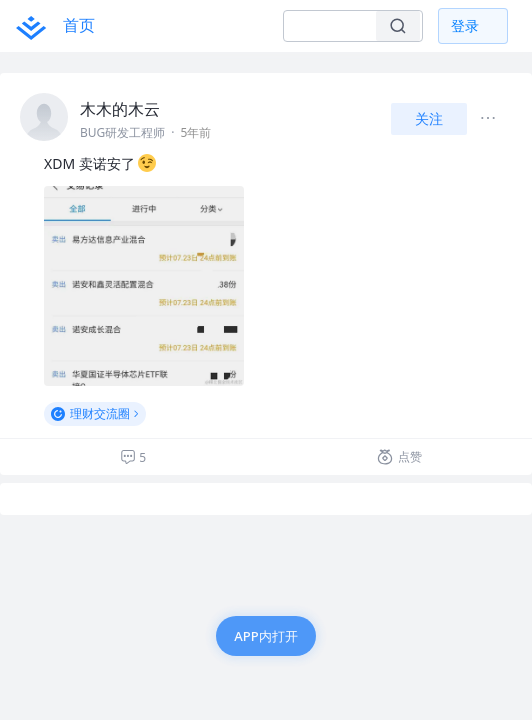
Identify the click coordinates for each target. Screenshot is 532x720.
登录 (465, 25)
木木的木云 (120, 109)
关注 (429, 118)
